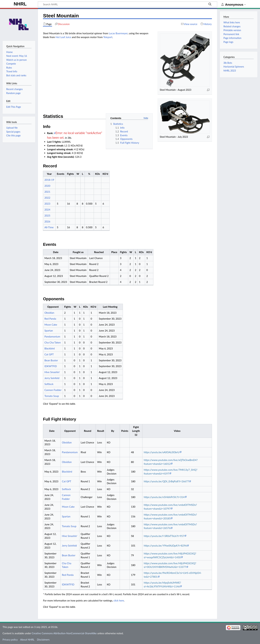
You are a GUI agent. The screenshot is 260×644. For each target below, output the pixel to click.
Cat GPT (49, 354)
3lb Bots (228, 63)
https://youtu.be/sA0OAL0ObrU (162, 452)
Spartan (49, 331)
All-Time (49, 227)
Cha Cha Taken (53, 342)
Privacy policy (10, 640)
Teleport (108, 37)
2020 (47, 186)
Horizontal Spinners (234, 67)
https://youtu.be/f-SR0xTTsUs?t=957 (164, 536)
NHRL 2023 (230, 71)
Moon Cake (51, 325)
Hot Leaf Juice (63, 37)
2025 (47, 215)
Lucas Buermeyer (118, 33)
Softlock (49, 384)
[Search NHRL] (128, 4)
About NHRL (27, 640)
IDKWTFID (51, 366)
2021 (47, 192)
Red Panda (50, 319)
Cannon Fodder (53, 390)
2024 (47, 210)
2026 (47, 221)
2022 (47, 198)
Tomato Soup (52, 396)
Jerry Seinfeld (52, 378)
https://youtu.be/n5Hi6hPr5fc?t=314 (164, 497)
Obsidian (49, 313)
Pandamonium (52, 336)
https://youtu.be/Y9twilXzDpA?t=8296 (165, 546)
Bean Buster (51, 360)
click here (119, 600)
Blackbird (50, 348)
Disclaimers (43, 640)
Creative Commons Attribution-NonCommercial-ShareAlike (64, 633)
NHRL (20, 4)
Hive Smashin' (52, 372)
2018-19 (49, 180)
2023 (47, 204)
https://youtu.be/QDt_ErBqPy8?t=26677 (166, 481)
